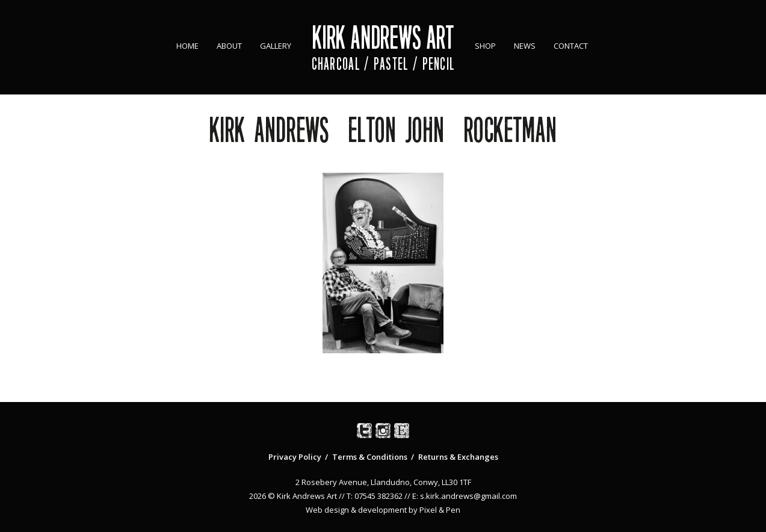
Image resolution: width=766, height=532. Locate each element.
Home (187, 46)
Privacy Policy (295, 457)
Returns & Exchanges (458, 457)
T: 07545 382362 (375, 496)
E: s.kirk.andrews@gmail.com (465, 496)
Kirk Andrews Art (383, 38)
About (229, 46)
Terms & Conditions (370, 457)
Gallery (276, 46)
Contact (571, 46)
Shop (485, 46)
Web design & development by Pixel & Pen (383, 510)
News (525, 46)
